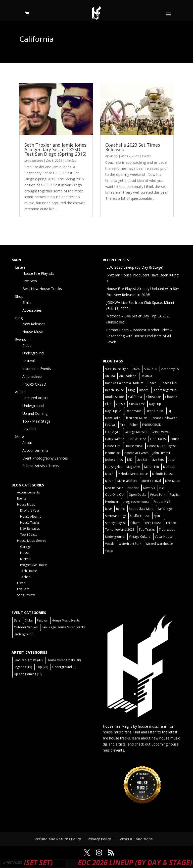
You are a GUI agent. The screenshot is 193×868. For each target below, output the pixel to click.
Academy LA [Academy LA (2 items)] (170, 369)
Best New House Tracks (42, 289)
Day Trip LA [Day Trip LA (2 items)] (113, 411)
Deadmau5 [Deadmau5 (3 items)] (134, 411)
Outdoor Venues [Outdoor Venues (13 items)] (26, 627)
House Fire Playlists (38, 273)
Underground (33, 353)
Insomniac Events (37, 369)
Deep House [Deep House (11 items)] (155, 411)
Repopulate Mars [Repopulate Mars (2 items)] (141, 509)
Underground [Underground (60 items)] (115, 537)
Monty (114, 156)
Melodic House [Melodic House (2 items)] (163, 474)
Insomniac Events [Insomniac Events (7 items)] (136, 453)
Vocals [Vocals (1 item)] (110, 544)
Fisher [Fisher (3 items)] (134, 425)
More (19, 437)
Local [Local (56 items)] (172, 460)
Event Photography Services (45, 458)
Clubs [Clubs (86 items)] (29, 620)
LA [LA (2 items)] (121, 460)
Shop (19, 296)
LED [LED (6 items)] (130, 460)
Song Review (26, 595)
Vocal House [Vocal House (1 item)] (164, 537)
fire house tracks (116, 738)
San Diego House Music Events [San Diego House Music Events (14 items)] (63, 627)
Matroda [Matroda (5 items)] (169, 467)
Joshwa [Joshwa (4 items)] (110, 460)
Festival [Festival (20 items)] (110, 425)
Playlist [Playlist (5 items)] (175, 495)
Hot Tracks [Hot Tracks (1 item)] (158, 439)
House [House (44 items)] (175, 439)
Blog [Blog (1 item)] (131, 390)
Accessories (32, 310)
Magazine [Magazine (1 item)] (133, 467)
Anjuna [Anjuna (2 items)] (110, 376)
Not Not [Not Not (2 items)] (133, 488)
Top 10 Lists (29, 535)
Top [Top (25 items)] (42, 667)
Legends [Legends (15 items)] (23, 667)
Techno (25, 577)
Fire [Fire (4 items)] (123, 425)
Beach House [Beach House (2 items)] (114, 390)
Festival (29, 361)
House (25, 553)
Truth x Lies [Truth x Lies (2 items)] (167, 530)
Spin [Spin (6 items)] (157, 516)
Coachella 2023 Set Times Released (133, 147)
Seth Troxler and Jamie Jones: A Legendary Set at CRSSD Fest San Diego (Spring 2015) (56, 149)
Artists (20, 392)
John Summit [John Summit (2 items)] (161, 453)
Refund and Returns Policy (58, 839)
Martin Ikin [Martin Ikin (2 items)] (152, 467)
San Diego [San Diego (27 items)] (165, 509)
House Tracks (30, 523)
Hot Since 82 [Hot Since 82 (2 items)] (137, 439)
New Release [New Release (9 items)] (114, 488)
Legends (29, 429)
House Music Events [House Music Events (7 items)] (66, 620)
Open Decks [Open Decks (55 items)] (137, 495)
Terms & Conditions (135, 839)
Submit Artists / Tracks (41, 466)
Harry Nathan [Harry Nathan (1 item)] (115, 439)
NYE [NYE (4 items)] (162, 488)
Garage (25, 547)
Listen (20, 267)
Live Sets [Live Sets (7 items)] (158, 460)
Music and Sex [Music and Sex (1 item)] (127, 481)
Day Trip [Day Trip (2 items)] (155, 404)
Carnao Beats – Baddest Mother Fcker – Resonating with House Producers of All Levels (139, 336)
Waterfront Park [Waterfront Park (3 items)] (130, 544)
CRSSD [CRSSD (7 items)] (120, 404)
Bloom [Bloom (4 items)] (144, 390)
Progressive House (34, 565)
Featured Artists (35, 398)
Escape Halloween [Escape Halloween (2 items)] (164, 418)
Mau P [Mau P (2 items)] (109, 474)
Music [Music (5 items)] (109, 481)
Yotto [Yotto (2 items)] (109, 551)
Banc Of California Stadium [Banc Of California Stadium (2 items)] (124, 383)
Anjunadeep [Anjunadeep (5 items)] (128, 376)
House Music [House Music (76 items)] (134, 446)
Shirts (27, 302)
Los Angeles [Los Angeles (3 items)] (114, 467)
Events (146, 156)
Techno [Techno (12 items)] (171, 523)
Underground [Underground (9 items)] (64, 667)
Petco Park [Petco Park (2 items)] (158, 495)
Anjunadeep (32, 376)
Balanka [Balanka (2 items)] (146, 376)
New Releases (34, 324)
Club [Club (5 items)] (108, 404)
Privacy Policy (99, 839)
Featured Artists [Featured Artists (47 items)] (28, 660)
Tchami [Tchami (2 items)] (135, 523)
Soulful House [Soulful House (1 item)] (140, 516)
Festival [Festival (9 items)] (42, 620)
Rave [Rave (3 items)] (108, 509)
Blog (19, 318)
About (27, 443)
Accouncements (35, 450)
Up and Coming (35, 413)
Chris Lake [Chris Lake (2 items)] (154, 397)
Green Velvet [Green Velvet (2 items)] (161, 432)
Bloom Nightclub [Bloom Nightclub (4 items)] (165, 390)
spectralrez (36, 161)
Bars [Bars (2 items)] (17, 620)
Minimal (26, 559)
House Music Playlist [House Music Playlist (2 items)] (161, 446)
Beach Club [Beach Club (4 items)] (169, 383)
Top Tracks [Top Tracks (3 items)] (147, 530)
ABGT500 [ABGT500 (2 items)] (150, 369)
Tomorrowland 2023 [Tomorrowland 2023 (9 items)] (120, 530)
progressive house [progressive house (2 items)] (136, 502)
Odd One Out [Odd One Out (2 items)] (115, 495)
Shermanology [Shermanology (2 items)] (115, 516)
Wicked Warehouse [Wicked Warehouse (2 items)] (159, 544)
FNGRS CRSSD (34, 384)
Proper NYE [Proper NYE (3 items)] (162, 502)
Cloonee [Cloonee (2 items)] (171, 397)
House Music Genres (32, 541)
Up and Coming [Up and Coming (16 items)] (28, 674)
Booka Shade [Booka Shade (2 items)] (114, 397)
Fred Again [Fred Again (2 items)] (113, 432)
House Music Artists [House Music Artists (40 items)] (64, 660)
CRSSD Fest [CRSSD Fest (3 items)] (137, 404)
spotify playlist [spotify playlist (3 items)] (115, 523)
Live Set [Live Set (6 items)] (142, 460)
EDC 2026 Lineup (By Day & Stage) (135, 267)
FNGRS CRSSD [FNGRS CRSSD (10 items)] (152, 425)
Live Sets (71, 161)
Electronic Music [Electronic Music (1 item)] (136, 418)
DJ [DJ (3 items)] (169, 411)
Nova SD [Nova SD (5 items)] (149, 488)
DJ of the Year (30, 510)
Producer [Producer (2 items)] (112, 502)
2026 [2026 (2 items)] (136, 369)
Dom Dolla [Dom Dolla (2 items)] (113, 418)
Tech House (29, 571)
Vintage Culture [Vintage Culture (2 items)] (140, 537)
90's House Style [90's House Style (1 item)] (117, 369)
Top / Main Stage (36, 421)
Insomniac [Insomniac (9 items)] (112, 453)
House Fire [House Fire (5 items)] (113, 446)
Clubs (27, 345)
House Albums (31, 516)
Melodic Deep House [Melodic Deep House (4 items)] (133, 474)
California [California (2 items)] (135, 397)
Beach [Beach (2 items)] (152, 383)
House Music (33, 332)
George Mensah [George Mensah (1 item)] (136, 432)
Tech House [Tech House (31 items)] (153, 523)
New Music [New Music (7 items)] (173, 481)
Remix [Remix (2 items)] (120, 509)
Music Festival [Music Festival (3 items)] (151, 481)
